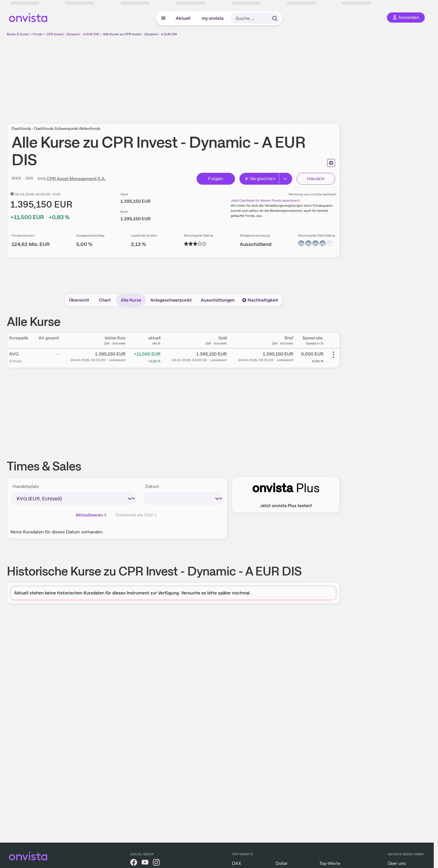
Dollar (282, 863)
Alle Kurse (131, 300)
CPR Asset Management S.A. (76, 179)
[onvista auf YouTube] (145, 863)
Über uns (397, 863)
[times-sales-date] (183, 499)
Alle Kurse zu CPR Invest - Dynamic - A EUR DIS (140, 34)
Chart (105, 300)
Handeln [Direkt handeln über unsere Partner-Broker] (316, 179)
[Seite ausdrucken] (331, 163)
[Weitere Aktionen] (333, 355)
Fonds (38, 34)
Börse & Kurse (18, 34)
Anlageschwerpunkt (171, 300)
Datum (152, 486)
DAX (236, 863)
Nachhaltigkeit (260, 300)
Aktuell (183, 18)
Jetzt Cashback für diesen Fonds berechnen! (265, 200)
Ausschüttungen (218, 300)
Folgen (215, 179)
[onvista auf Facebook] (134, 863)
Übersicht (79, 300)
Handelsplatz (26, 486)
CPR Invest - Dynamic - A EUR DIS (73, 34)
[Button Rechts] (286, 179)
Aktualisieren (92, 515)
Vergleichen (260, 179)
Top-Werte (330, 863)
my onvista (213, 18)
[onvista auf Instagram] (156, 863)
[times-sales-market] (73, 499)
